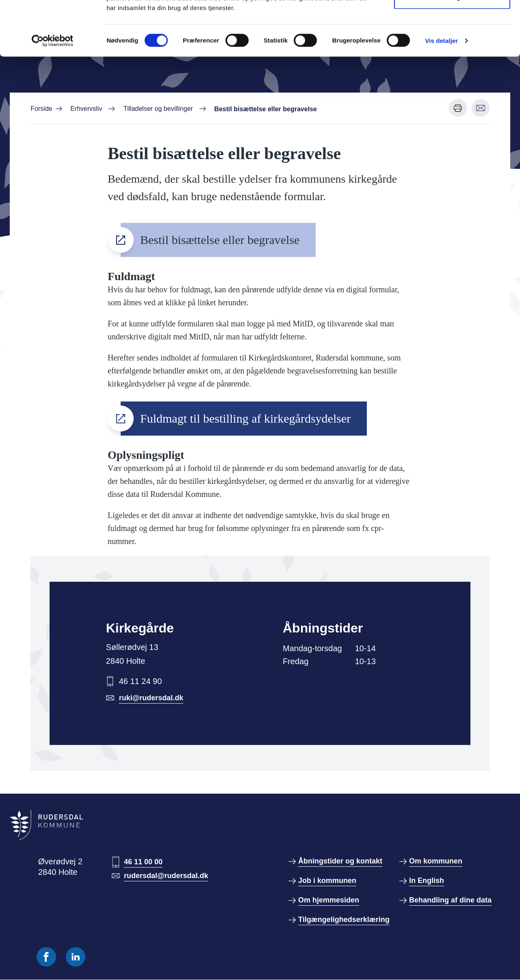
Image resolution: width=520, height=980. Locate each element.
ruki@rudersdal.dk (151, 698)
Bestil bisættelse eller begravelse (220, 240)
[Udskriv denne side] (458, 108)
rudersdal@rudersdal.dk (166, 876)
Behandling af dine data (450, 900)
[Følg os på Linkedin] (76, 957)
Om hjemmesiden (329, 900)
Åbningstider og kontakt (340, 861)
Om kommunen (436, 861)
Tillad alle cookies (452, 21)
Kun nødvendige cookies (452, 48)
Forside (41, 109)
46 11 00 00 (143, 862)
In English (427, 881)
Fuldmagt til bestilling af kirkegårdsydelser (245, 418)
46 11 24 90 (141, 681)
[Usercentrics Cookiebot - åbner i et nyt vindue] (53, 92)
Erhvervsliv (86, 109)
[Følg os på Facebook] (46, 957)
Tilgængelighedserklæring (344, 920)
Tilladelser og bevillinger (158, 109)
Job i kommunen (327, 881)
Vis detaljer (441, 92)
